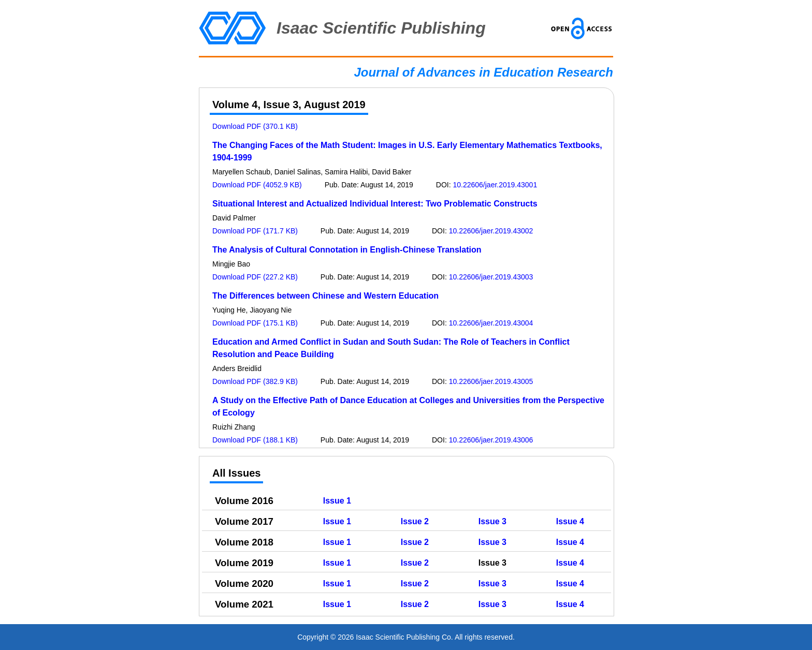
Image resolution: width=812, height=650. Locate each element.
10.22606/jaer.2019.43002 (491, 231)
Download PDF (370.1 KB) (255, 126)
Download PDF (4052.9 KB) (257, 185)
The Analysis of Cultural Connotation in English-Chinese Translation (347, 250)
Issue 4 (570, 521)
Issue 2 (415, 521)
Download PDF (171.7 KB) (255, 231)
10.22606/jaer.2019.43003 (491, 277)
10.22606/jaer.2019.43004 (491, 323)
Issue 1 (337, 501)
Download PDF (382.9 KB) (255, 381)
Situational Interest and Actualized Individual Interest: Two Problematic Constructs (375, 204)
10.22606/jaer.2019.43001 (495, 185)
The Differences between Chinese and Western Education (325, 296)
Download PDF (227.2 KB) (255, 277)
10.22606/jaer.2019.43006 (491, 440)
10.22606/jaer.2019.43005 (491, 381)
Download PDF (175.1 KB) (255, 323)
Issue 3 (492, 521)
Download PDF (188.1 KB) (255, 440)
